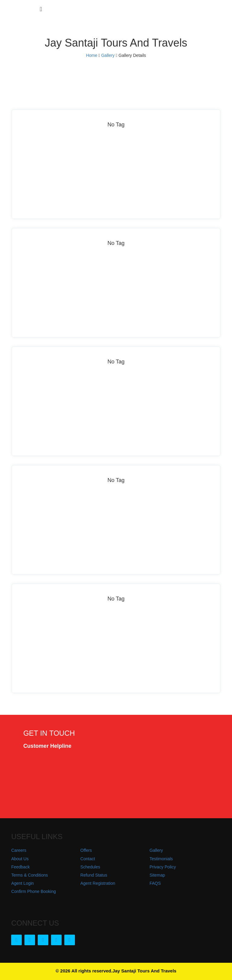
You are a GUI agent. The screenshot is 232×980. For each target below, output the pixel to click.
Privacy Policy (163, 867)
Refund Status (94, 875)
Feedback (20, 867)
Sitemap (157, 875)
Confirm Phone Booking (34, 891)
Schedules (90, 867)
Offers (86, 850)
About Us (20, 859)
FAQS (155, 883)
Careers (19, 850)
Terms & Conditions (29, 875)
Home (92, 55)
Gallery (108, 55)
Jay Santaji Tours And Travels (144, 971)
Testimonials (161, 859)
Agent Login (23, 883)
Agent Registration (98, 883)
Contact (88, 859)
